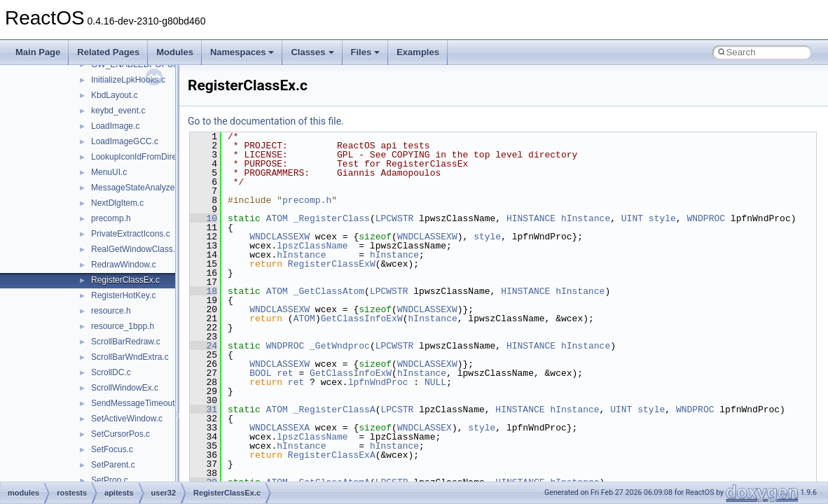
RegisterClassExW (332, 264)
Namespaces (242, 52)
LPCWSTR (395, 218)
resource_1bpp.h (123, 326)
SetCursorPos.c (120, 434)
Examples (418, 52)
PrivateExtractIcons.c (131, 234)
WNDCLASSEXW (280, 237)
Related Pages (108, 52)
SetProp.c (110, 480)
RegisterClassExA (332, 455)
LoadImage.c (115, 126)
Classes (312, 52)
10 (203, 218)
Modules (175, 52)
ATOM (277, 218)
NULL (435, 382)
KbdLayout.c (115, 95)
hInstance (586, 218)
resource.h (111, 311)
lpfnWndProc (378, 382)
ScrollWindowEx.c (125, 388)
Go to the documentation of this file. (266, 121)
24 (203, 346)
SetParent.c (113, 465)
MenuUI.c (109, 172)
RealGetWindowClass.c (135, 249)
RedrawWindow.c (124, 265)
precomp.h (111, 218)
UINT (632, 218)
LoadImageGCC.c (125, 141)
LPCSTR (397, 409)
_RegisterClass (332, 218)
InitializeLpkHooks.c (128, 80)
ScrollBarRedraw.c (126, 342)
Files (366, 52)
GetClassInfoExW (362, 318)
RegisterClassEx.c (125, 280)
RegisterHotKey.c (123, 295)
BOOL (260, 373)
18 (203, 291)
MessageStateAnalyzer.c (137, 188)
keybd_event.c (118, 111)
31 (203, 409)
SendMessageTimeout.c (136, 403)
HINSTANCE (531, 218)
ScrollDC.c (111, 372)
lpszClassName (312, 246)
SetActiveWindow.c (127, 419)
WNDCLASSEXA (280, 428)
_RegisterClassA (334, 409)
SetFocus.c (112, 449)
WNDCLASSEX (425, 428)
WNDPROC (706, 218)
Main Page (38, 52)
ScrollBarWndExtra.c (130, 357)
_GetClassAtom (329, 291)
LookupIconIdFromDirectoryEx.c (151, 157)
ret (285, 373)
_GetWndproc (340, 346)
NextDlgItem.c (117, 203)
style (662, 218)
